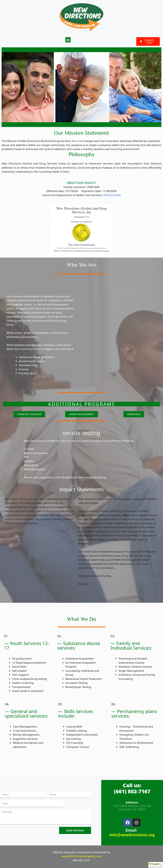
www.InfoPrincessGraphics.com (81, 856)
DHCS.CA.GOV (112, 195)
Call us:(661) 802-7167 (132, 788)
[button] (68, 40)
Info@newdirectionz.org (132, 835)
